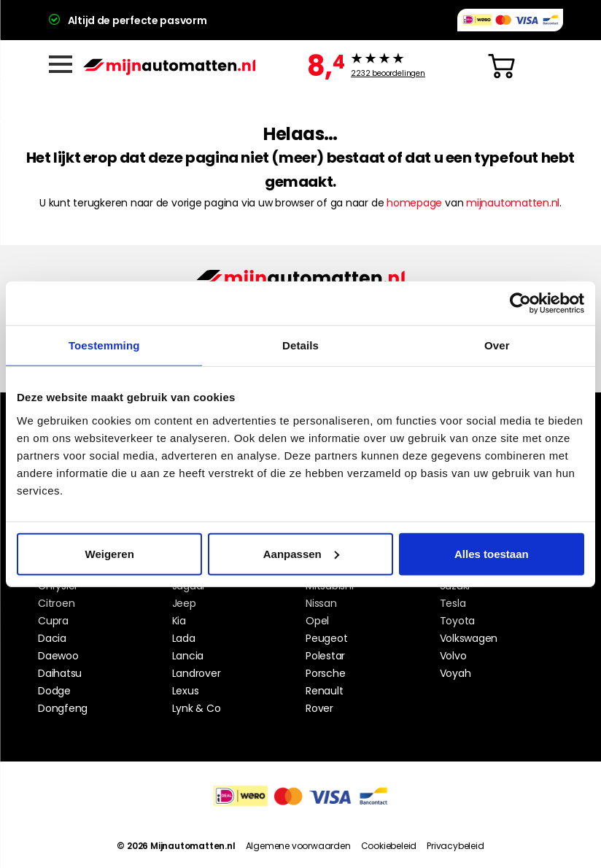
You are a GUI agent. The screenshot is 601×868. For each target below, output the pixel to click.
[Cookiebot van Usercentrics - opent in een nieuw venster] (520, 303)
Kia (179, 621)
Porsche (325, 673)
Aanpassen (301, 553)
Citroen (56, 603)
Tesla (453, 603)
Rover (319, 708)
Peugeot (326, 638)
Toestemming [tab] (104, 345)
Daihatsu (60, 673)
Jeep (184, 603)
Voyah (455, 673)
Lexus (186, 691)
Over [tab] (497, 345)
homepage (414, 203)
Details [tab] (300, 345)
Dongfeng (63, 708)
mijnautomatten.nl (513, 203)
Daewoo (58, 656)
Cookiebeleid (389, 846)
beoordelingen (388, 74)
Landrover (197, 673)
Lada (184, 638)
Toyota (458, 621)
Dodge (54, 691)
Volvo (453, 656)
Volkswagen (469, 638)
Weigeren (110, 553)
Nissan (321, 603)
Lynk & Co (197, 708)
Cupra (53, 621)
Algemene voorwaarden (298, 846)
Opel (317, 621)
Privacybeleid (455, 846)
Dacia (52, 638)
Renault (324, 691)
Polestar (325, 656)
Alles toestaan (492, 553)
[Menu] (61, 64)
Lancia (188, 656)
